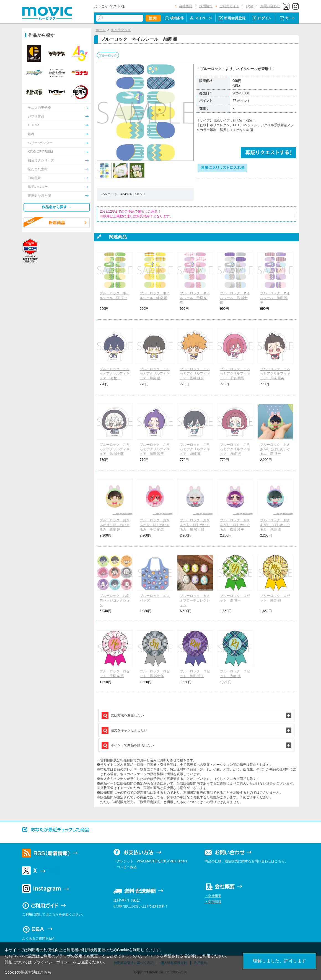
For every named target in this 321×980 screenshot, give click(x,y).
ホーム (101, 30)
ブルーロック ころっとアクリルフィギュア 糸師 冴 (235, 449)
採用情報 (206, 6)
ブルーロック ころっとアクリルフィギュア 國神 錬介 (195, 374)
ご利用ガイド (229, 6)
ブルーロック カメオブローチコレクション (195, 600)
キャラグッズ (121, 30)
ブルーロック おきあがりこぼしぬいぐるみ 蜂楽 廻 (115, 525)
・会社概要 (213, 896)
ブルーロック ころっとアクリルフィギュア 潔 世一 (115, 374)
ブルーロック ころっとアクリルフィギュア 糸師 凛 (195, 449)
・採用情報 (213, 902)
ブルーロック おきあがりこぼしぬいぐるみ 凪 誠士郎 (195, 525)
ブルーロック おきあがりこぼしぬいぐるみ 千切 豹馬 (155, 525)
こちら (46, 972)
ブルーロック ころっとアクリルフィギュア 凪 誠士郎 (115, 449)
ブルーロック (108, 55)
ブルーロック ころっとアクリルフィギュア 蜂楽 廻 (155, 374)
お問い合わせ (270, 6)
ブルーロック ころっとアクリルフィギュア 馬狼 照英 (275, 374)
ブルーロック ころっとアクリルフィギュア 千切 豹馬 (235, 374)
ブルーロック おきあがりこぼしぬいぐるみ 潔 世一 (275, 449)
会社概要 (186, 6)
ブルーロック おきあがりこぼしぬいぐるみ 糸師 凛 (275, 525)
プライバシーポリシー (52, 962)
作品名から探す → (57, 207)
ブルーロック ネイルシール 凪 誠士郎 (235, 298)
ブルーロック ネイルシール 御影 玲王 (275, 298)
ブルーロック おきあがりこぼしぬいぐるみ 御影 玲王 (235, 525)
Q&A (250, 6)
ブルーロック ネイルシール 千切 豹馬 (195, 298)
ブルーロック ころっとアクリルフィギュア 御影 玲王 (155, 449)
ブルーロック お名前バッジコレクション (115, 600)
